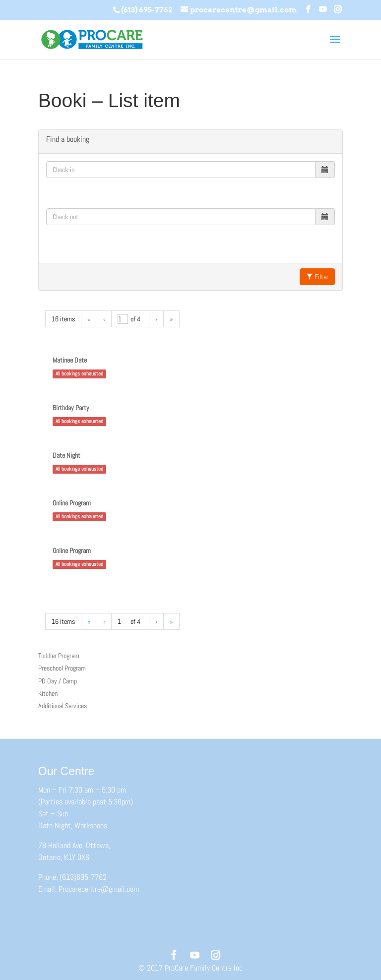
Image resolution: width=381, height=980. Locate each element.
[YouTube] (323, 9)
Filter (317, 277)
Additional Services (63, 706)
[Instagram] (338, 9)
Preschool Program (62, 668)
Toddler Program (59, 656)
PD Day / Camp (58, 681)
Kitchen (48, 693)
